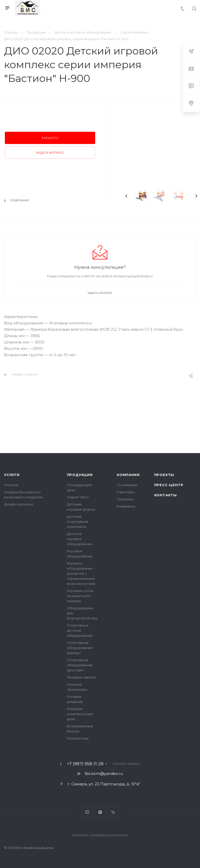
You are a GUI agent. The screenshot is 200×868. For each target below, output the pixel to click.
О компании (127, 485)
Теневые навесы (81, 677)
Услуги (12, 475)
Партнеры (126, 492)
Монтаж (11, 485)
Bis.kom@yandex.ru (104, 773)
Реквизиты (126, 506)
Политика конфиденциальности (100, 835)
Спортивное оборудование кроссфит (80, 665)
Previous (126, 196)
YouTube (87, 812)
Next (196, 196)
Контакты (166, 495)
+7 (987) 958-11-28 (85, 764)
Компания (128, 475)
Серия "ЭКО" (78, 497)
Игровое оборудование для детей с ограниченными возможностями (81, 573)
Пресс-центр (169, 485)
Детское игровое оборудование (80, 539)
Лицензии (125, 499)
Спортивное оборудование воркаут (80, 648)
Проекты (164, 475)
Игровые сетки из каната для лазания (80, 596)
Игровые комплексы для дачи (80, 714)
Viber (113, 812)
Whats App (100, 812)
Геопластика (78, 738)
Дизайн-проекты (18, 504)
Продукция (80, 475)
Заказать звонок (127, 764)
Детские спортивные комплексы (78, 522)
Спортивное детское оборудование (80, 630)
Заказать (50, 138)
